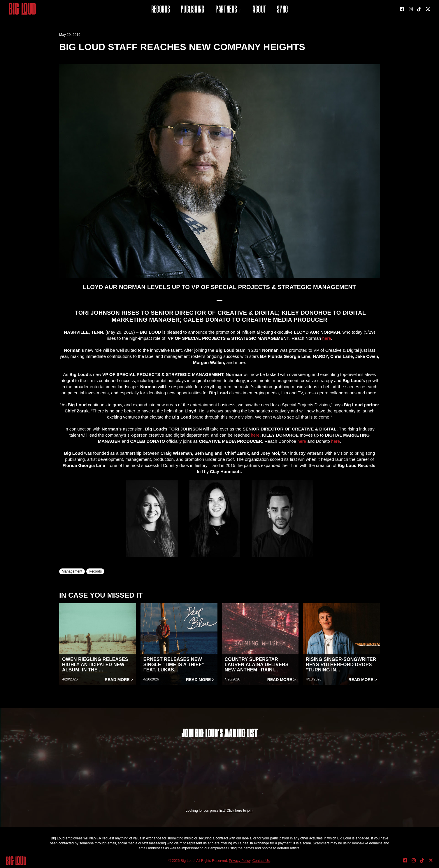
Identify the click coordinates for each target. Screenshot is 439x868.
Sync (282, 10)
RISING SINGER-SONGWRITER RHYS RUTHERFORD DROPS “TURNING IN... (341, 665)
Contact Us (261, 861)
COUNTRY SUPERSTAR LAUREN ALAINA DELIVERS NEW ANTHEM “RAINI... (257, 665)
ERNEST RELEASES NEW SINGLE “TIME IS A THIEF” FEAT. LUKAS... (174, 665)
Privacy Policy (240, 861)
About (259, 10)
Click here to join (239, 811)
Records (161, 10)
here (327, 338)
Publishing (193, 10)
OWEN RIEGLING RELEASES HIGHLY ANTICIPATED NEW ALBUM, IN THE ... (95, 665)
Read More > (119, 680)
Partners (226, 10)
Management (72, 571)
